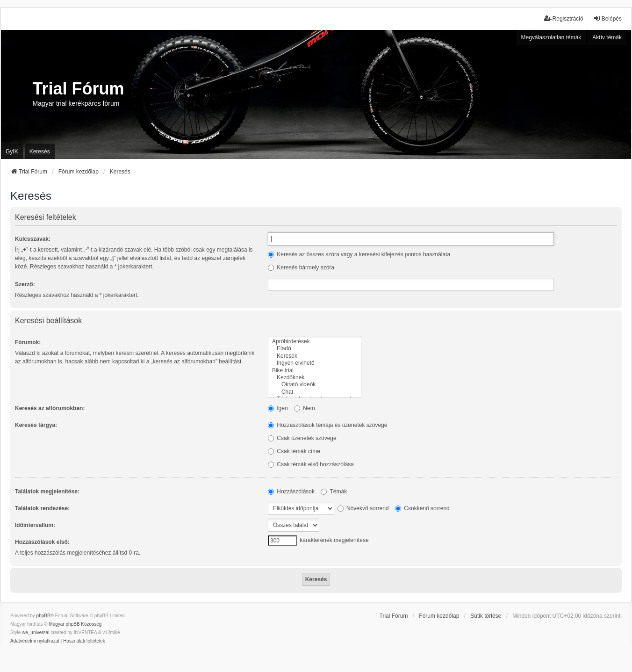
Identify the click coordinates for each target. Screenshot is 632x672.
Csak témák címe (294, 451)
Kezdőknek (315, 378)
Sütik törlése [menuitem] (486, 616)
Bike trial (315, 371)
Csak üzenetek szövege (302, 438)
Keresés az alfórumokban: (50, 408)
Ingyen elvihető (315, 363)
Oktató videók (315, 385)
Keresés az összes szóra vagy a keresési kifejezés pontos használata (359, 254)
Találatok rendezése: (42, 508)
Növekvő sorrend (363, 508)
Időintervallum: (35, 525)
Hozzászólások (291, 491)
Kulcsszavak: (33, 239)
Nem (305, 408)
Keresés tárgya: (36, 425)
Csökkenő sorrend (422, 508)
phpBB (43, 616)
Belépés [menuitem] (607, 18)
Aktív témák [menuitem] (607, 37)
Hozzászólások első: (42, 542)
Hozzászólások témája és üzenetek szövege (327, 425)
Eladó (315, 349)
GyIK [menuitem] (12, 152)
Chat (315, 392)
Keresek (315, 356)
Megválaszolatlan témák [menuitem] (551, 37)
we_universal (36, 632)
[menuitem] (35, 641)
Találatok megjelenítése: (47, 491)
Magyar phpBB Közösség (75, 624)
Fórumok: (28, 342)
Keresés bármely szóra (301, 267)
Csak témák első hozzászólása (311, 464)
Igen (278, 408)
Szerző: (25, 284)
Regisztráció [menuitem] (564, 18)
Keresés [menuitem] (40, 152)
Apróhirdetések (315, 342)
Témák (334, 491)
